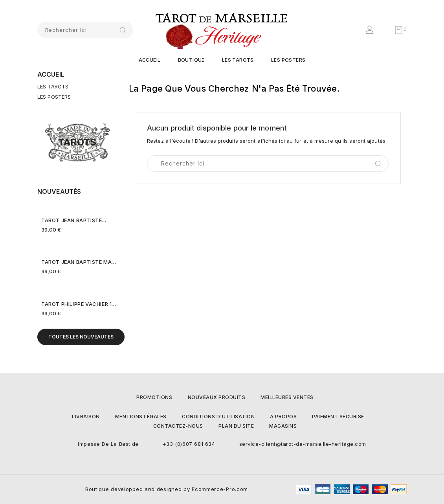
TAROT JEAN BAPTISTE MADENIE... (79, 262)
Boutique (191, 60)
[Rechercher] (85, 30)
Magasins (283, 426)
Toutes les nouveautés (81, 337)
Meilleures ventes (287, 397)
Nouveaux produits (217, 397)
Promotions (154, 397)
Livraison (86, 417)
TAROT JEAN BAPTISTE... (74, 220)
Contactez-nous (178, 426)
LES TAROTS (238, 60)
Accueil (150, 60)
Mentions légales (141, 417)
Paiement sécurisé (338, 417)
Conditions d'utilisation (218, 417)
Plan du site (236, 426)
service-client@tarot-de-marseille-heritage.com (303, 444)
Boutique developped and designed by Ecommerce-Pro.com (167, 489)
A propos (283, 417)
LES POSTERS (288, 60)
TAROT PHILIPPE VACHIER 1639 (79, 304)
